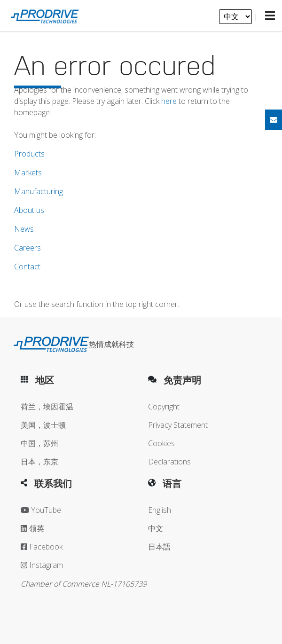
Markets (28, 173)
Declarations (169, 462)
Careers (27, 248)
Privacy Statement (178, 425)
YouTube (41, 510)
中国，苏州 (39, 443)
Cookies (161, 443)
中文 (156, 528)
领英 (32, 528)
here (169, 101)
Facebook (42, 547)
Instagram (42, 565)
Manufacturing (39, 191)
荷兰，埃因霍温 (47, 407)
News (24, 229)
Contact (27, 267)
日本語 (159, 547)
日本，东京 (39, 462)
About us (29, 210)
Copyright (164, 407)
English (160, 510)
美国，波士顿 (43, 425)
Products (29, 154)
